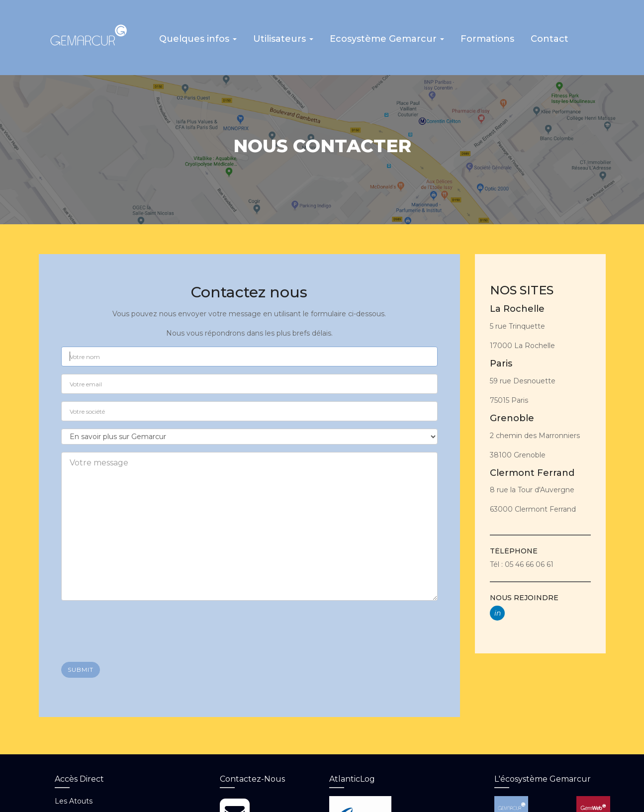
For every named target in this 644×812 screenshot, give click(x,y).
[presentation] (137, 626)
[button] (196, 41)
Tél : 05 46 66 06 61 (522, 562)
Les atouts (74, 800)
